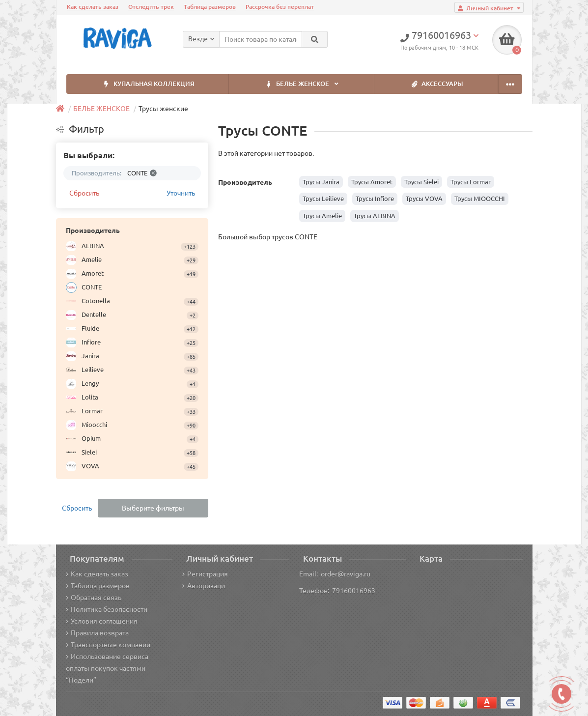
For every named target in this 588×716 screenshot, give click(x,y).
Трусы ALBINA (375, 216)
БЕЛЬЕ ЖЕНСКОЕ (302, 84)
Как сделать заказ (93, 7)
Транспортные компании (108, 645)
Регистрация (205, 574)
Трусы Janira (321, 182)
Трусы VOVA (424, 199)
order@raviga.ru (346, 574)
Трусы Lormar (471, 182)
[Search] (315, 39)
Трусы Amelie (322, 216)
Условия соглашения (102, 621)
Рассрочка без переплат (280, 7)
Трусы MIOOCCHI (480, 199)
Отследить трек (151, 7)
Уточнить (181, 193)
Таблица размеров (210, 7)
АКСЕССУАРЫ (436, 84)
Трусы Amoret (372, 182)
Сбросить (84, 193)
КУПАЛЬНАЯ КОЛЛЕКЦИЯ (147, 84)
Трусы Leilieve (323, 199)
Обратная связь (94, 598)
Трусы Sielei (421, 182)
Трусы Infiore (375, 199)
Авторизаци (204, 586)
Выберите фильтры (153, 508)
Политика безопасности (107, 609)
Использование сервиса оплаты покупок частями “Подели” (107, 668)
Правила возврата (97, 633)
